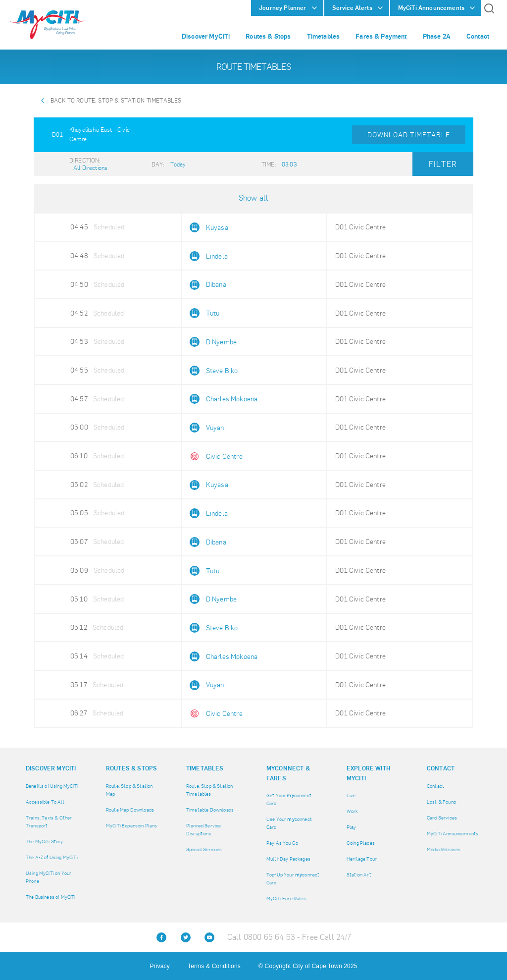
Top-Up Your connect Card (293, 879)
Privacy (159, 966)
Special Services (204, 849)
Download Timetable (409, 135)
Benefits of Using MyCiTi (52, 786)
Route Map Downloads (130, 810)
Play (352, 827)
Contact (435, 786)
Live (351, 795)
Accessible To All (45, 802)
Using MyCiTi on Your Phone (49, 877)
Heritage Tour (362, 859)
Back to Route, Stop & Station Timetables (116, 101)
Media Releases (444, 849)
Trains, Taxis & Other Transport (49, 822)
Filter (443, 164)
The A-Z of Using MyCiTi (52, 857)
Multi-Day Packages (288, 859)
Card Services (442, 818)
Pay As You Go (282, 843)
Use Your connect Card (289, 823)
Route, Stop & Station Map (129, 790)
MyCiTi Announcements (453, 834)
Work (353, 811)
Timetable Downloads (210, 810)
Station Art (359, 875)
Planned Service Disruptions (203, 830)
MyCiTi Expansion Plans (132, 826)
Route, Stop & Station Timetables (209, 790)
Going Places (361, 843)
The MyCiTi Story (45, 842)
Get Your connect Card (289, 799)
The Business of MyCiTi (51, 897)
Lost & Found (441, 802)
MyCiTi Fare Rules (286, 898)
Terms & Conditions (214, 966)
